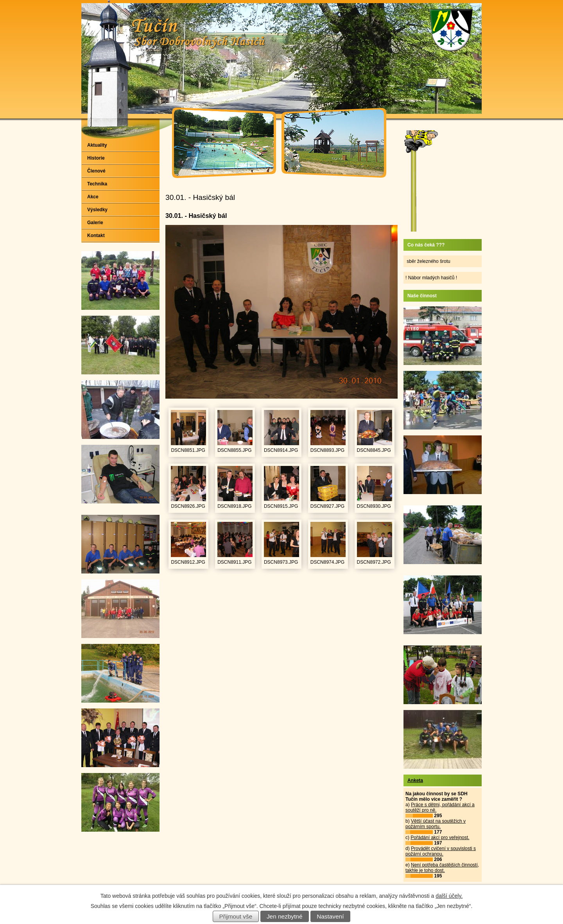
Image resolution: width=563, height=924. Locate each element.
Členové (96, 171)
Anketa (415, 780)
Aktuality (97, 145)
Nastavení (330, 916)
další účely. (449, 896)
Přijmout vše (236, 916)
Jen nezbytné (285, 916)
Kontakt (96, 235)
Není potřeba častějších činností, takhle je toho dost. (442, 868)
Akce (93, 197)
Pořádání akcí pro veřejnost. (440, 838)
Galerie (95, 223)
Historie (96, 158)
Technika (97, 184)
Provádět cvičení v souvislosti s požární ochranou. (441, 851)
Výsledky (97, 210)
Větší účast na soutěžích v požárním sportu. (436, 824)
